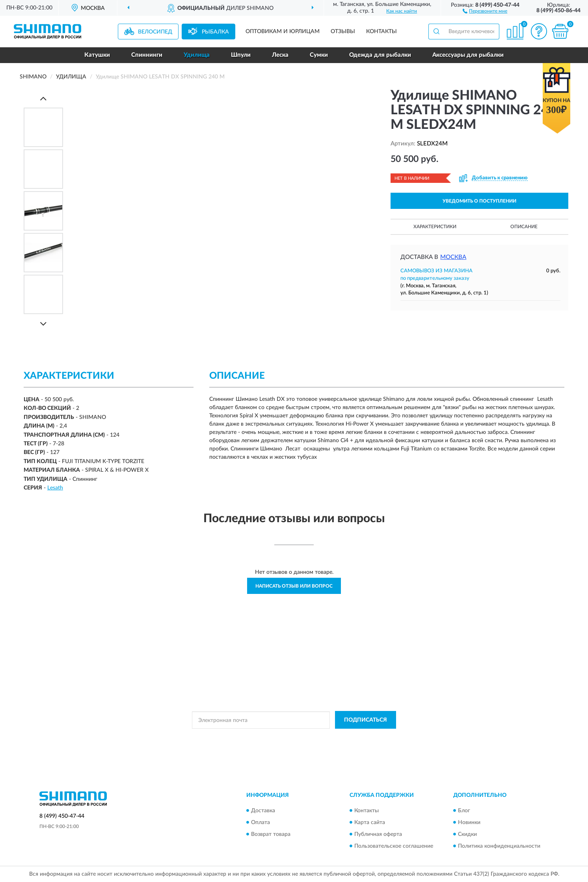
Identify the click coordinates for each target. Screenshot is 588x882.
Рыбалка (215, 32)
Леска (280, 55)
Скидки (467, 834)
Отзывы (343, 32)
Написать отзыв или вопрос (294, 586)
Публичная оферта (378, 834)
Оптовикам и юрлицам (283, 32)
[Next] (43, 324)
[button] (485, 11)
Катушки (97, 55)
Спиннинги (147, 55)
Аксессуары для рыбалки (468, 55)
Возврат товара (271, 834)
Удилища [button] (197, 55)
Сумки (319, 55)
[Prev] (43, 98)
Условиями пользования (361, 738)
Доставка (263, 811)
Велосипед (155, 32)
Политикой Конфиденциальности (292, 738)
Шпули (241, 55)
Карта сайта (370, 822)
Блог (464, 811)
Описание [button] (524, 227)
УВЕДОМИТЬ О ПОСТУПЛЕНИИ (479, 201)
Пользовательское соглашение (394, 846)
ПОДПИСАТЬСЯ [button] (366, 720)
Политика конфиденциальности (499, 846)
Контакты (381, 32)
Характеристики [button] (435, 227)
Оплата (261, 822)
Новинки (469, 822)
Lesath (55, 488)
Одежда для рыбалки (380, 55)
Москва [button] (453, 257)
